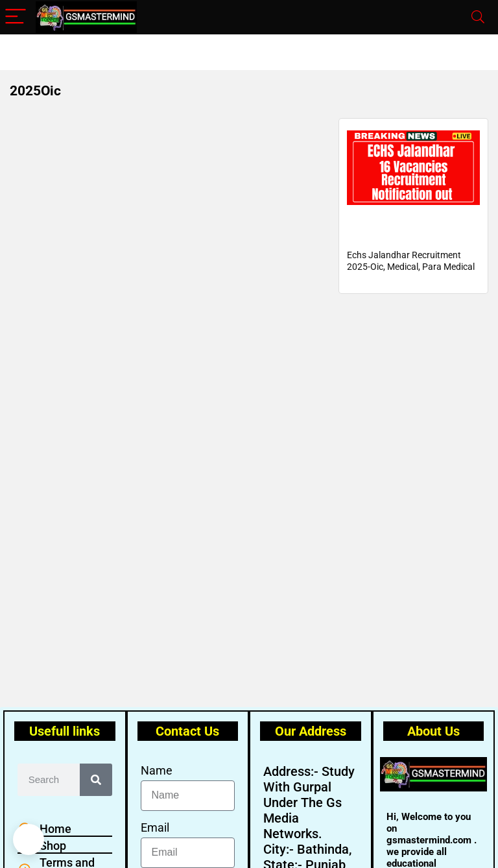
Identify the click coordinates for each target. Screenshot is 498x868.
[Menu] (16, 17)
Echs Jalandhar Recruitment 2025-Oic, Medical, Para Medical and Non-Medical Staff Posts (411, 282)
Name (157, 770)
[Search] (478, 17)
